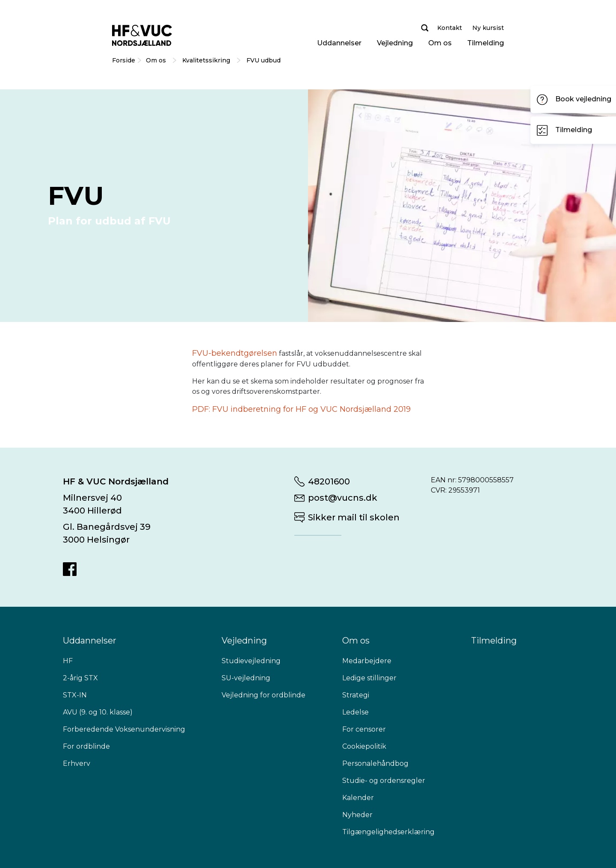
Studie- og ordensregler (384, 781)
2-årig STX (80, 678)
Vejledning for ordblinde (264, 695)
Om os (440, 43)
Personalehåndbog (375, 763)
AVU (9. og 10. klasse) (98, 712)
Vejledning (395, 43)
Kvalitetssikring (207, 60)
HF (68, 661)
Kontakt (450, 28)
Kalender (358, 798)
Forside (124, 60)
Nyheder (357, 815)
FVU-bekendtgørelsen (235, 353)
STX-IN (75, 695)
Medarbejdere (367, 661)
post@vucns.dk (343, 498)
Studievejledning (251, 661)
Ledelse (355, 712)
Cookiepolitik (364, 746)
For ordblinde (86, 746)
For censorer (364, 729)
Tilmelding (486, 43)
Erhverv (77, 763)
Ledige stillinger (369, 678)
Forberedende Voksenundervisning (124, 729)
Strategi (356, 695)
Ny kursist (488, 28)
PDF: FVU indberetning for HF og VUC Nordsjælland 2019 (301, 409)
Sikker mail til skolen (354, 517)
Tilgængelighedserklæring (388, 832)
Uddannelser (339, 43)
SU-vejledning (246, 678)
